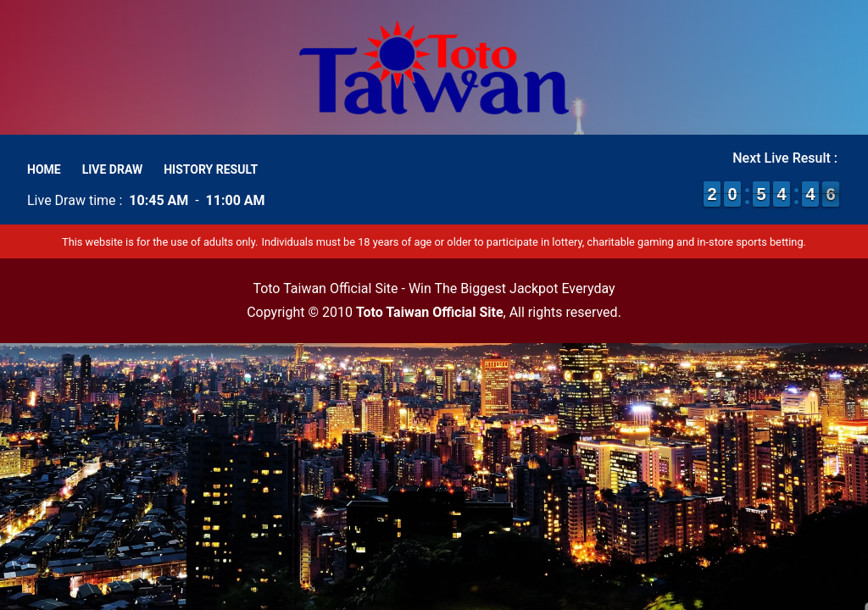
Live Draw (113, 169)
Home (44, 169)
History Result (211, 169)
